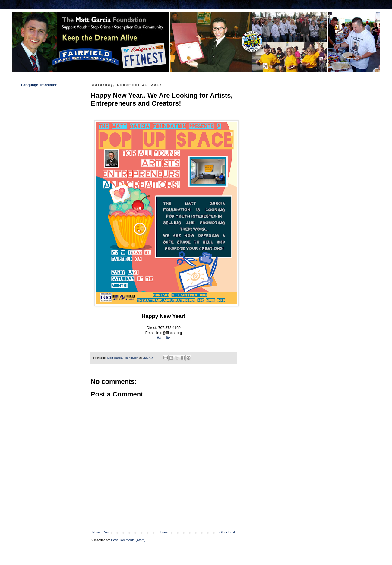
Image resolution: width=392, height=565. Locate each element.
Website (164, 338)
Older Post (227, 532)
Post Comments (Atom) (128, 540)
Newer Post (101, 532)
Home (164, 532)
